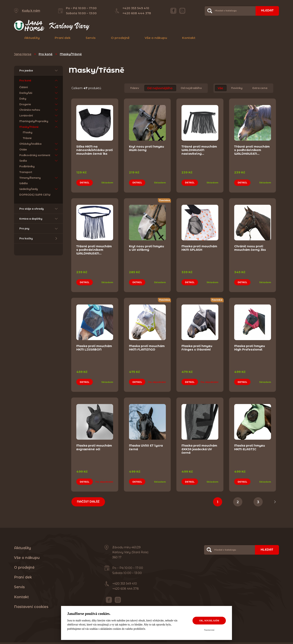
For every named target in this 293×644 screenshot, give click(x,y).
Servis (91, 38)
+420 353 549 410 (136, 8)
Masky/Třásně (71, 54)
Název (135, 88)
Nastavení (209, 630)
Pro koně (46, 54)
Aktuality (32, 38)
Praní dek (63, 38)
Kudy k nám (31, 11)
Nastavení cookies (31, 608)
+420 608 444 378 (137, 13)
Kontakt (189, 38)
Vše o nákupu (156, 38)
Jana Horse (23, 54)
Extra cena (260, 88)
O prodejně (120, 38)
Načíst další (89, 503)
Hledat (267, 11)
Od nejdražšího (191, 88)
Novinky (237, 88)
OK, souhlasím (209, 621)
